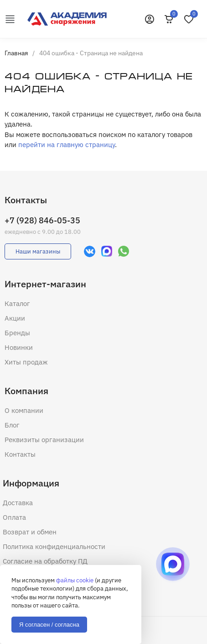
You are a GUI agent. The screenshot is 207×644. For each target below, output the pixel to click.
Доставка (18, 503)
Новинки (19, 347)
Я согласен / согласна (49, 625)
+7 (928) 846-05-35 (42, 220)
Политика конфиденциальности (54, 546)
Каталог (17, 304)
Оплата (14, 517)
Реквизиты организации (44, 440)
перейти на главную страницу (67, 145)
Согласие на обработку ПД (45, 561)
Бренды (17, 333)
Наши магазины (38, 251)
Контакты (20, 454)
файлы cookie (75, 580)
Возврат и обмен (30, 532)
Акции (15, 318)
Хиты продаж (26, 362)
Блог (12, 425)
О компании (24, 410)
